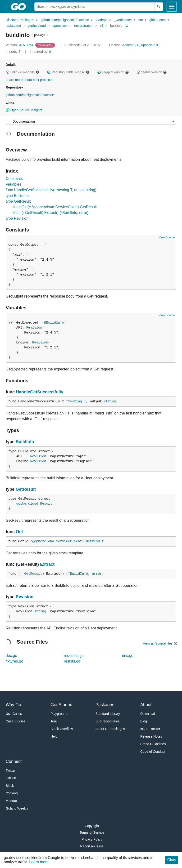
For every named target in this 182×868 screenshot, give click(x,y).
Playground (59, 714)
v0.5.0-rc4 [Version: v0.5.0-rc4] (20, 45)
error (97, 574)
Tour (54, 721)
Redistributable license (68, 72)
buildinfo (116, 26)
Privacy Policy (92, 839)
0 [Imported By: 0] (41, 52)
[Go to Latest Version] (46, 45)
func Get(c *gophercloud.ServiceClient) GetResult (55, 207)
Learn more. (39, 862)
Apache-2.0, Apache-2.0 (140, 45)
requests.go (74, 656)
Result (46, 504)
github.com (158, 20)
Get (19, 532)
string (110, 401)
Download (148, 714)
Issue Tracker (150, 729)
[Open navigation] (172, 7)
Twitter (11, 770)
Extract (47, 564)
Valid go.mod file (23, 72)
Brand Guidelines (153, 744)
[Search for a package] (95, 7)
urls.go (128, 656)
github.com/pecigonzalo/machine (65, 20)
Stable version (152, 72)
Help (54, 736)
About (146, 705)
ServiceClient (69, 541)
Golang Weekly (17, 808)
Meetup (11, 801)
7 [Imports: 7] (14, 52)
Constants (14, 179)
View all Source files (158, 643)
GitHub (11, 778)
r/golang (12, 793)
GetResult (26, 489)
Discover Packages (20, 20)
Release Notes (151, 736)
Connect (14, 761)
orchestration (84, 26)
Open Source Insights (24, 110)
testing (75, 401)
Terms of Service (92, 832)
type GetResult (18, 201)
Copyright (92, 826)
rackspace (13, 26)
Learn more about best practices (30, 80)
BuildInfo (55, 323)
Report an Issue (92, 846)
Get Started (61, 705)
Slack (10, 786)
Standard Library (108, 714)
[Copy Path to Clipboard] (127, 26)
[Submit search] (159, 7)
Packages (105, 705)
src (141, 20)
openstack (60, 26)
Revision (34, 328)
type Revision (17, 218)
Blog (144, 721)
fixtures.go (14, 661)
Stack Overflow (62, 729)
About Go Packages (110, 729)
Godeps (102, 20)
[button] (8, 72)
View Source (167, 237)
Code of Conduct (153, 752)
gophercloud (37, 26)
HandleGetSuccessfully (40, 392)
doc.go (11, 656)
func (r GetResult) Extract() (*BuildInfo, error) (51, 213)
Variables (14, 184)
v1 (102, 26)
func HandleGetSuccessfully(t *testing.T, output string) (51, 190)
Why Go (13, 705)
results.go (72, 661)
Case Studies (16, 721)
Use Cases (14, 714)
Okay (172, 860)
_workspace (123, 20)
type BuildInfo (17, 196)
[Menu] (91, 121)
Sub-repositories (108, 721)
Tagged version (113, 72)
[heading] (20, 7)
